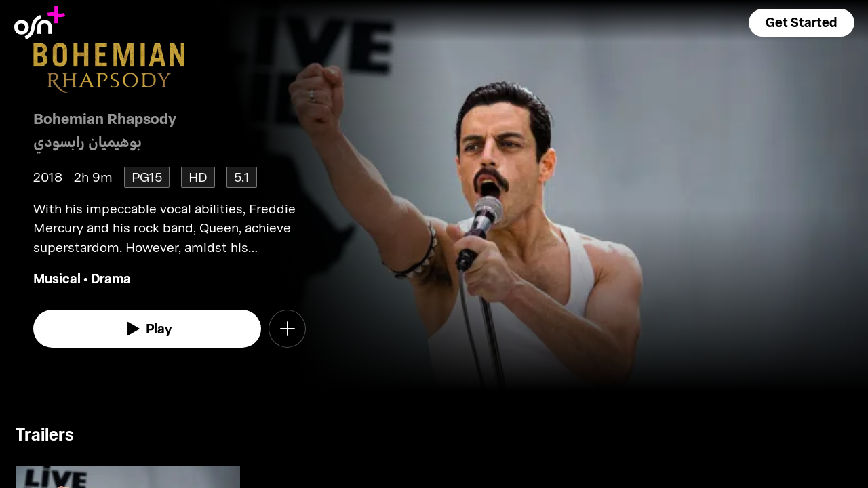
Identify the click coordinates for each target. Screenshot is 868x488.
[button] (802, 23)
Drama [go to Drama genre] (111, 278)
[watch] (147, 329)
